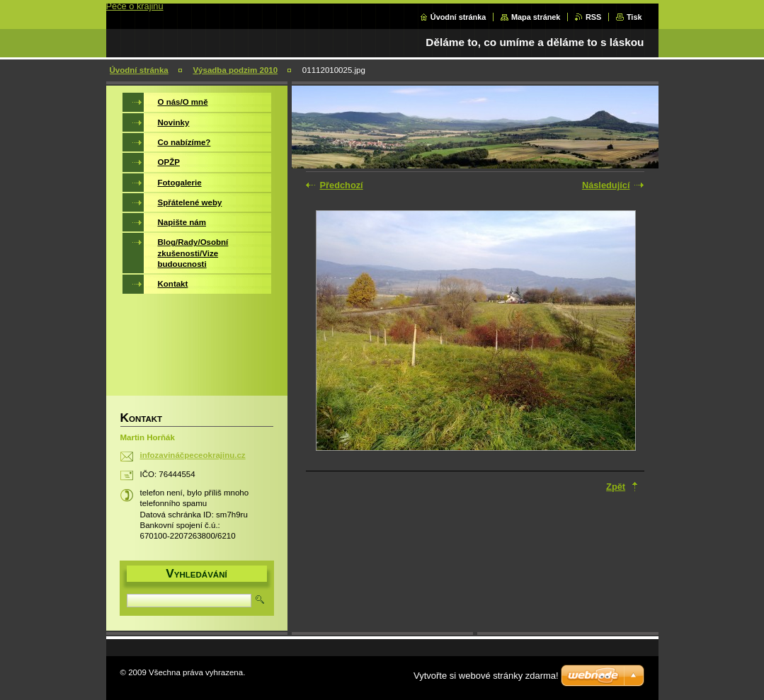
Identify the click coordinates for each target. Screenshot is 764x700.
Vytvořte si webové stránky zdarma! (486, 676)
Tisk (634, 17)
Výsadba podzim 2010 (235, 70)
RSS (593, 17)
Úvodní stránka (458, 17)
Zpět (616, 487)
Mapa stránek (536, 17)
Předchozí (342, 185)
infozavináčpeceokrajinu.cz (193, 455)
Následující (606, 185)
